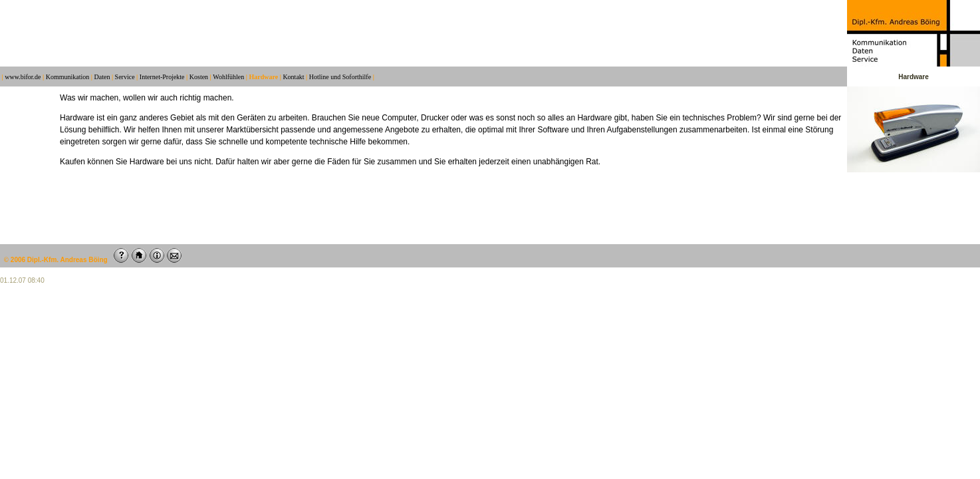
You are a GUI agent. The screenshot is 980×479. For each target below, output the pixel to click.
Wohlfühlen (228, 77)
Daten (102, 77)
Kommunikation (68, 77)
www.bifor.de (23, 77)
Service (125, 77)
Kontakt (293, 77)
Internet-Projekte (162, 77)
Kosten (199, 77)
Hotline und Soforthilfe (340, 77)
